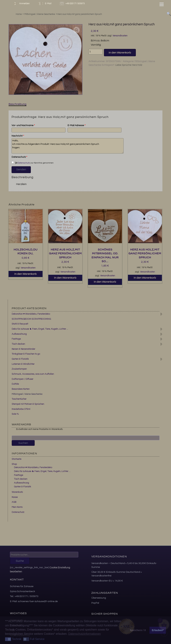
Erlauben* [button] (158, 630)
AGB (14, 502)
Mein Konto (17, 507)
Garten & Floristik (20, 359)
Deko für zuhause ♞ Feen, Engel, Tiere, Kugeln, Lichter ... (40, 329)
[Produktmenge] (96, 52)
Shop (14, 464)
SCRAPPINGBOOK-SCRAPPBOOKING (31, 319)
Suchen (23, 443)
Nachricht (18, 136)
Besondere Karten (21, 389)
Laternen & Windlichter (23, 364)
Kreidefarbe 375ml (21, 409)
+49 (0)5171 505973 (73, 4)
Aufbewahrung (19, 334)
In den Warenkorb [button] (26, 274)
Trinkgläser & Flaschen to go (26, 354)
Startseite (17, 459)
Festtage (16, 339)
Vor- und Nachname (23, 125)
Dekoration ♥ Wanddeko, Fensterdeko (31, 314)
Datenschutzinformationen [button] (85, 634)
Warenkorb (17, 492)
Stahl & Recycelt (20, 324)
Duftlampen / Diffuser (22, 379)
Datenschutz (19, 157)
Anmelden (21, 4)
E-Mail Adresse (76, 125)
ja (14, 163)
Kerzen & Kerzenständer (23, 349)
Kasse (15, 497)
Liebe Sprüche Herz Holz (129, 65)
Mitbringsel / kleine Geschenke (27, 394)
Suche (20, 561)
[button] (76, 30)
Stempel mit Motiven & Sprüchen (28, 404)
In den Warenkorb (120, 53)
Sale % (15, 414)
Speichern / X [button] (138, 630)
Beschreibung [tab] (18, 104)
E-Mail (45, 4)
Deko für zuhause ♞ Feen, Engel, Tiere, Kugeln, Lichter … (42, 471)
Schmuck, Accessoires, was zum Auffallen (33, 374)
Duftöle (15, 384)
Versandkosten (120, 36)
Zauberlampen (19, 369)
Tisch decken (18, 344)
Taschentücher (19, 399)
